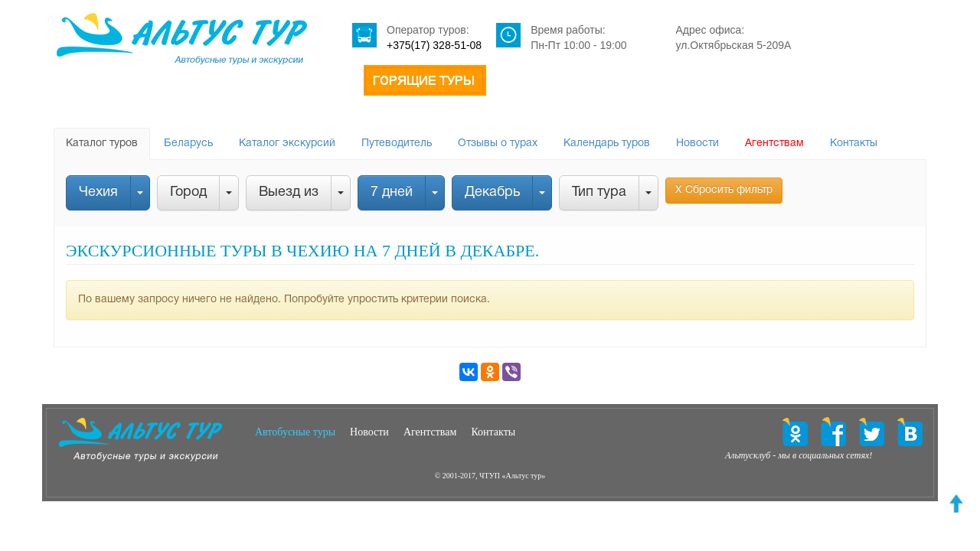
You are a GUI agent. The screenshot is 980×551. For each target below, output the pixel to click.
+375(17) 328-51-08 (434, 45)
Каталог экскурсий (287, 143)
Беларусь (188, 143)
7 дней (392, 192)
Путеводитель (397, 143)
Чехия (98, 192)
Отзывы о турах (498, 143)
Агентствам (774, 143)
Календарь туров (607, 143)
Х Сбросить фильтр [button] (724, 190)
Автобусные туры (295, 432)
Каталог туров (102, 143)
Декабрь (492, 192)
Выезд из (289, 192)
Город (188, 192)
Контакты (854, 143)
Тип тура (599, 192)
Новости (697, 143)
